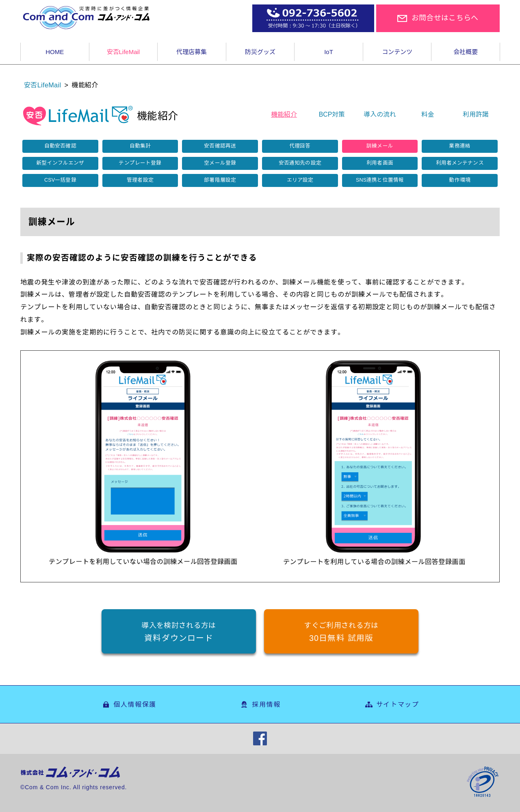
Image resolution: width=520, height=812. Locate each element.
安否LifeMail (42, 85)
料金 (428, 114)
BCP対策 (332, 114)
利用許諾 (476, 114)
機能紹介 (284, 114)
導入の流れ (380, 114)
